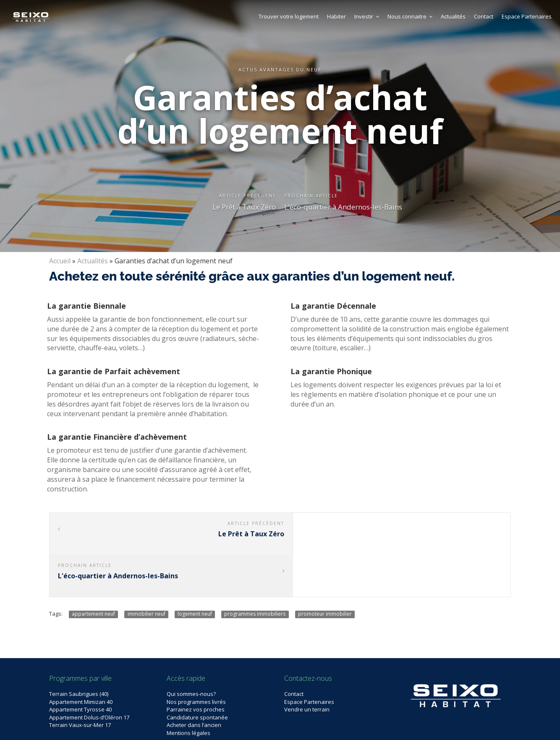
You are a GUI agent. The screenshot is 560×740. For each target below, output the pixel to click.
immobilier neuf (147, 572)
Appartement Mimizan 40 (81, 660)
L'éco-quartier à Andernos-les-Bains (344, 207)
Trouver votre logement (289, 16)
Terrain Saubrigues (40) (79, 652)
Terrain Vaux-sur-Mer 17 (80, 683)
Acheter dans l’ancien (194, 683)
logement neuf (195, 572)
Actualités (453, 16)
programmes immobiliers (255, 572)
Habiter (336, 16)
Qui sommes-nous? (191, 652)
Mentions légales (188, 691)
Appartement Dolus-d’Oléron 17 (89, 675)
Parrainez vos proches (196, 667)
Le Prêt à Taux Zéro (244, 207)
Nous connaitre (410, 16)
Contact (484, 16)
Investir (367, 16)
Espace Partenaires (527, 16)
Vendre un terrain (307, 667)
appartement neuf (93, 572)
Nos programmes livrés (196, 660)
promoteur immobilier (325, 572)
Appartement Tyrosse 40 (80, 667)
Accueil (60, 261)
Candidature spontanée (197, 675)
